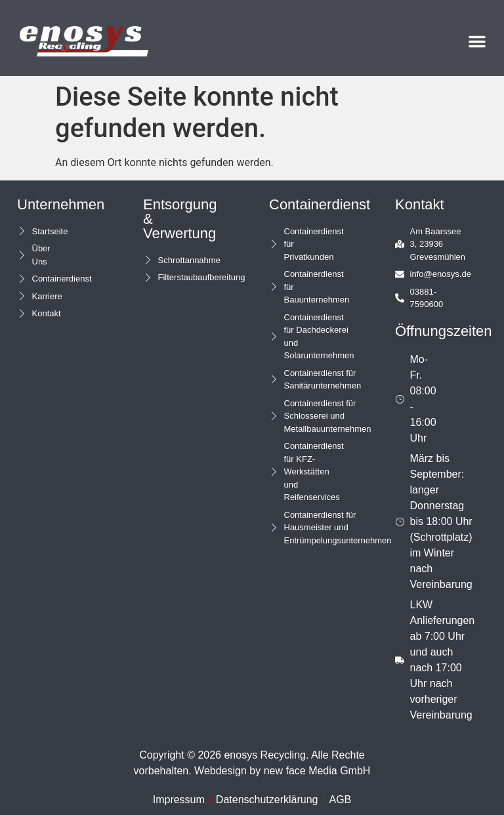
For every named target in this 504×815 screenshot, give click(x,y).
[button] (477, 41)
